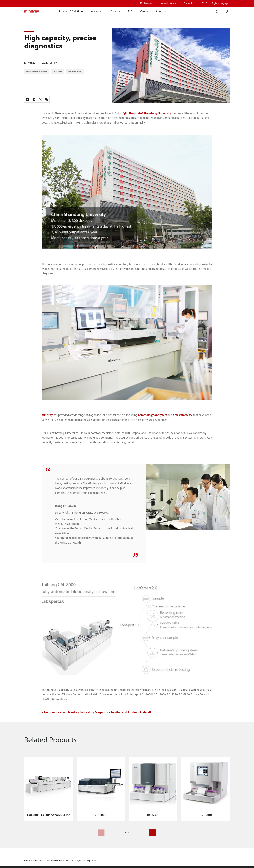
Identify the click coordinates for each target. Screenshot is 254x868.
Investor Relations (168, 3)
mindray (32, 12)
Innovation (97, 11)
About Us (161, 11)
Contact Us (189, 3)
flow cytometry (183, 415)
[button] (126, 832)
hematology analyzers (152, 415)
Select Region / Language (217, 3)
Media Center (146, 3)
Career (144, 11)
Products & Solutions (71, 11)
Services (115, 11)
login (229, 10)
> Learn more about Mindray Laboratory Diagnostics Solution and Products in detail (96, 713)
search (218, 10)
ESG (130, 11)
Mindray (47, 415)
